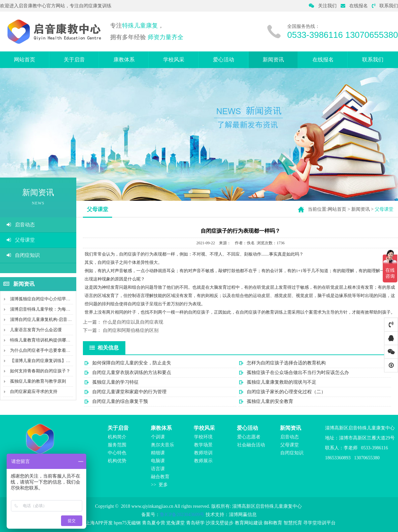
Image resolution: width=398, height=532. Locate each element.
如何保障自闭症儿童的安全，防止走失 (132, 363)
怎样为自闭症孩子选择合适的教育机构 (286, 363)
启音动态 (21, 225)
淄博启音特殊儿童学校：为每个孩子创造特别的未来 (60, 309)
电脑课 (158, 461)
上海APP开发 (99, 523)
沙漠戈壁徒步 (220, 523)
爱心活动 (224, 60)
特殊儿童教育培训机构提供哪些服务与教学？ (53, 340)
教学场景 (203, 445)
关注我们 (323, 6)
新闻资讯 (273, 60)
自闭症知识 (23, 255)
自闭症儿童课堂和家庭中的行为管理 (129, 392)
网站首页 (25, 60)
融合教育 (160, 477)
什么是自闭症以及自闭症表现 (133, 322)
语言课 (158, 469)
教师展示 (203, 461)
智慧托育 (293, 523)
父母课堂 (21, 240)
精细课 (158, 453)
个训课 (158, 437)
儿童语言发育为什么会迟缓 (36, 330)
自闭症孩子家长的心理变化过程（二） (286, 392)
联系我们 (385, 6)
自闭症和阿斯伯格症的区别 (131, 330)
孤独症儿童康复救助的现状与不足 (282, 382)
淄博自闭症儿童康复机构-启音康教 (43, 319)
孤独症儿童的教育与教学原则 (38, 381)
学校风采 (174, 60)
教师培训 (203, 453)
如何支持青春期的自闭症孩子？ (40, 371)
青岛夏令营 (154, 523)
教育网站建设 (249, 523)
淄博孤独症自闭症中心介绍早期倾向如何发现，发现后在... (66, 299)
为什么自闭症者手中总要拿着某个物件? (48, 350)
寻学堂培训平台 (319, 523)
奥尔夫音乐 (163, 445)
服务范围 (117, 445)
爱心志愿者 (249, 437)
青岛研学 (195, 523)
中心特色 (117, 453)
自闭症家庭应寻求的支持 (34, 391)
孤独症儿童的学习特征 (115, 382)
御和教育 (273, 523)
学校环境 (203, 437)
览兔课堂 (175, 523)
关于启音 (74, 60)
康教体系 (124, 60)
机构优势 (117, 461)
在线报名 (354, 6)
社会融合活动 (251, 445)
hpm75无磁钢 (127, 523)
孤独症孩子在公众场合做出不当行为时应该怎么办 (298, 373)
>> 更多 (159, 485)
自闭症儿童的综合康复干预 (120, 401)
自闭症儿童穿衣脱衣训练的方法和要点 (132, 373)
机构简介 (117, 437)
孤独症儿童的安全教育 (270, 401)
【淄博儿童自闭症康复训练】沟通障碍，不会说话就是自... (66, 361)
